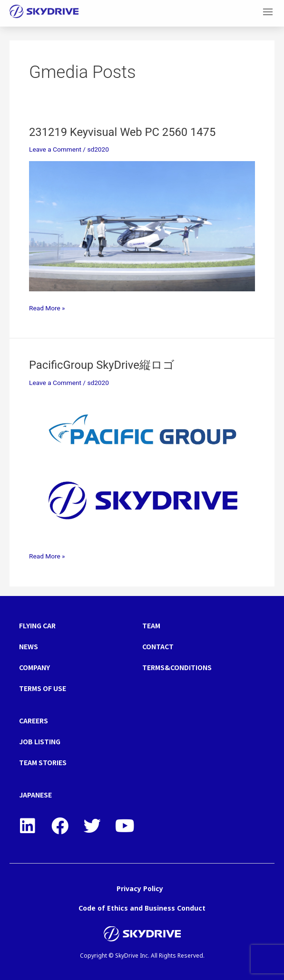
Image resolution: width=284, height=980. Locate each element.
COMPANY (34, 667)
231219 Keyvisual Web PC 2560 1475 (122, 132)
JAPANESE (35, 795)
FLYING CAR (37, 625)
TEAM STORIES (43, 762)
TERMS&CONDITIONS (177, 667)
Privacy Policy (140, 889)
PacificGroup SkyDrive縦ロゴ (102, 365)
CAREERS (34, 721)
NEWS (29, 646)
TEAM (151, 625)
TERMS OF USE (43, 688)
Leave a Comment (55, 149)
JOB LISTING (40, 741)
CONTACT (158, 646)
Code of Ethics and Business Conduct (142, 908)
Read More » (47, 307)
